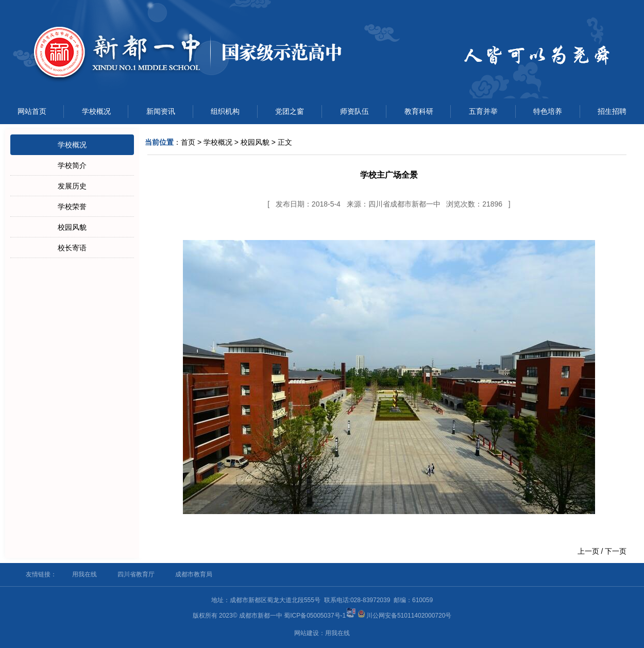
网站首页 (32, 111)
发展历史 (72, 186)
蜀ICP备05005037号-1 (315, 616)
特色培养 (548, 111)
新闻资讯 (161, 111)
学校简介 (72, 165)
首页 (188, 142)
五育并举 (483, 111)
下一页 (616, 551)
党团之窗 (290, 111)
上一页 (588, 551)
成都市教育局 (194, 574)
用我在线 (84, 574)
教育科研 (419, 111)
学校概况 (96, 111)
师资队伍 (354, 111)
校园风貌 (72, 227)
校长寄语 (72, 248)
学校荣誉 (72, 207)
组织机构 (225, 111)
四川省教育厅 (136, 574)
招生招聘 (612, 111)
